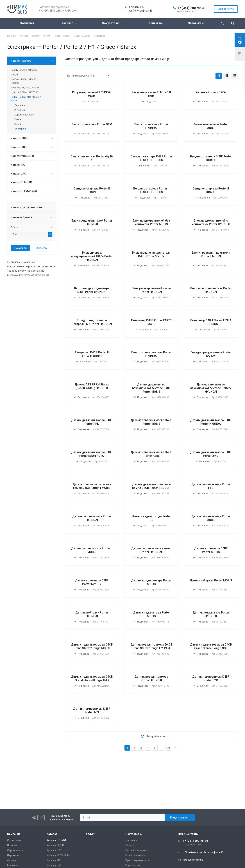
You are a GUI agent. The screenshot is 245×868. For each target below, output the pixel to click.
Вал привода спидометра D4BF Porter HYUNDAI (92, 290)
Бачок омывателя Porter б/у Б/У (92, 158)
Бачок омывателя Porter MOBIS (211, 126)
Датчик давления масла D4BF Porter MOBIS (151, 422)
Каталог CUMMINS (22, 182)
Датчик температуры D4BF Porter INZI (92, 710)
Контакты (156, 23)
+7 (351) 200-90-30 (191, 8)
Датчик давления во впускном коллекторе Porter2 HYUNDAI (211, 388)
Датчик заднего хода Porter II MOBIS (92, 550)
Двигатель (20, 105)
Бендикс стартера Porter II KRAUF (211, 190)
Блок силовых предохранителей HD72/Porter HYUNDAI (92, 256)
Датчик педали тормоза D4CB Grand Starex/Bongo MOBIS (92, 646)
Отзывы (12, 860)
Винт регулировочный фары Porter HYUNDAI (151, 290)
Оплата (130, 845)
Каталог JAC (18, 174)
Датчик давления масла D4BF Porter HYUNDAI (211, 422)
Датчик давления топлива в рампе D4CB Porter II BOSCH (151, 486)
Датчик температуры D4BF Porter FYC (211, 678)
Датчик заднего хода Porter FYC (211, 486)
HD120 (14, 75)
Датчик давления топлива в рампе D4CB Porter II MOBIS (92, 486)
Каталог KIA (18, 165)
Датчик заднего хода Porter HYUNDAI (92, 518)
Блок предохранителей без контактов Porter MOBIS (151, 222)
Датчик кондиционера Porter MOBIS (151, 582)
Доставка (131, 840)
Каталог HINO (19, 147)
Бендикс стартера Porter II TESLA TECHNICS (151, 190)
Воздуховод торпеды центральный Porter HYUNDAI (92, 322)
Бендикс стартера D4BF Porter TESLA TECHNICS (151, 158)
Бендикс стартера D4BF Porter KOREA (211, 158)
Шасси (18, 124)
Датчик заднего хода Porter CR (151, 518)
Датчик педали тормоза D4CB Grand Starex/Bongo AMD (92, 678)
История (12, 845)
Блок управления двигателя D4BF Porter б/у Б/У (151, 254)
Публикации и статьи (138, 860)
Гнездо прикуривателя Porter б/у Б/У (211, 354)
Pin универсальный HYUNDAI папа (151, 94)
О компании (14, 840)
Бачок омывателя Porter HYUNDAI (151, 126)
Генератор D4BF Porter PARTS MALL (151, 322)
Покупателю (112, 23)
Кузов (18, 119)
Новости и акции (135, 855)
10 (168, 748)
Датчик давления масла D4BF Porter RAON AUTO (92, 454)
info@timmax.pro (193, 860)
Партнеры (13, 855)
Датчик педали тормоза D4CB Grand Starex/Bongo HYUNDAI (151, 646)
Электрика (20, 129)
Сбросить (41, 248)
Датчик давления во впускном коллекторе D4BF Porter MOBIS (151, 388)
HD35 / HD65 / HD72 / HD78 (25, 88)
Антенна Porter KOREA (211, 92)
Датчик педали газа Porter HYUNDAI (211, 614)
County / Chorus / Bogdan (24, 70)
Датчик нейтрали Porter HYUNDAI (92, 614)
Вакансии (13, 865)
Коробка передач (24, 115)
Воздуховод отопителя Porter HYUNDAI (211, 290)
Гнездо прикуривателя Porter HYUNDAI (151, 354)
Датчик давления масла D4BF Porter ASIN (151, 454)
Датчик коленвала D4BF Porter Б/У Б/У (92, 582)
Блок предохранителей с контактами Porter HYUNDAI (211, 222)
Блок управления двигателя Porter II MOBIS (211, 254)
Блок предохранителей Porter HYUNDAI (92, 222)
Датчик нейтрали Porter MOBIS (211, 580)
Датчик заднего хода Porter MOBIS (211, 518)
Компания (29, 23)
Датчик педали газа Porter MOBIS (151, 614)
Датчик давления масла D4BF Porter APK (92, 422)
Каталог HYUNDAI (21, 61)
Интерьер (20, 110)
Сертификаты (15, 850)
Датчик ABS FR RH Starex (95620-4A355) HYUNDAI (92, 386)
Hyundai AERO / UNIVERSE (24, 92)
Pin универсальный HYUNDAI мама (92, 94)
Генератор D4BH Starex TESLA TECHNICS (211, 322)
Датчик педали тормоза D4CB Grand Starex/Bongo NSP (211, 646)
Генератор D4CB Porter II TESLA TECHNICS (92, 354)
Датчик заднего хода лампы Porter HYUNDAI (151, 550)
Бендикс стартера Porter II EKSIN (92, 190)
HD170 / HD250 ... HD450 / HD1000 (24, 81)
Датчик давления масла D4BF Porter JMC (211, 454)
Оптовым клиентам (137, 850)
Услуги (91, 834)
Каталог (69, 23)
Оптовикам (196, 23)
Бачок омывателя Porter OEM (92, 124)
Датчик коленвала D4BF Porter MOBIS (211, 550)
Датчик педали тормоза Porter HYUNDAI (151, 678)
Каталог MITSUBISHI (23, 156)
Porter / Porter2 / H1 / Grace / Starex (26, 99)
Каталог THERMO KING (24, 191)
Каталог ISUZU (19, 138)
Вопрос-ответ (133, 865)
